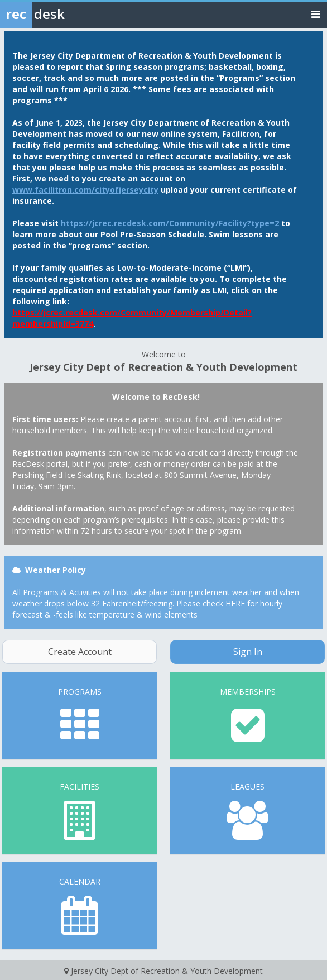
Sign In (248, 652)
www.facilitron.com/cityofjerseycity (85, 190)
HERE (235, 603)
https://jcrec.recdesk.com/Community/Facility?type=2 (170, 223)
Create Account (80, 652)
